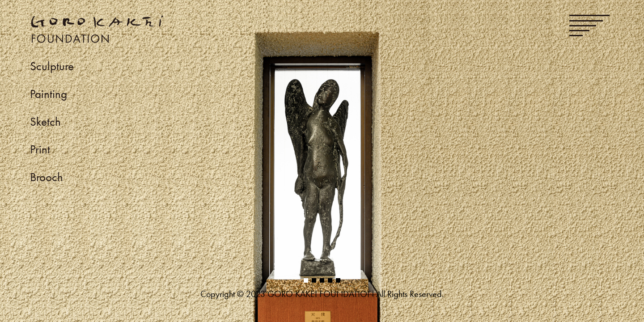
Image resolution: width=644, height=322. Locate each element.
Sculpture (52, 66)
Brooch (47, 177)
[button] (306, 280)
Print (40, 149)
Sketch (45, 121)
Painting (49, 94)
